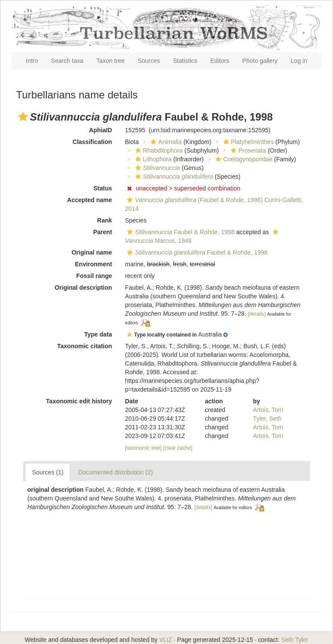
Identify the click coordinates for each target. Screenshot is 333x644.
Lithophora (152, 159)
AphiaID (100, 130)
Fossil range (94, 276)
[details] (257, 314)
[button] (23, 117)
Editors (220, 61)
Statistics (185, 61)
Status (103, 188)
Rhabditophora (158, 150)
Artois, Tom (268, 410)
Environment (94, 264)
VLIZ (166, 640)
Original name (92, 252)
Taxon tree (110, 61)
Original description (83, 288)
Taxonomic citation (85, 346)
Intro (32, 61)
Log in (299, 61)
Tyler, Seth (267, 418)
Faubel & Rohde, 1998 (180, 232)
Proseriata (247, 150)
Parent (103, 232)
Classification (92, 142)
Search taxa (67, 61)
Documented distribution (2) (115, 472)
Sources (149, 61)
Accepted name (90, 200)
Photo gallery (260, 61)
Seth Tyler (295, 640)
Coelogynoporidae (243, 159)
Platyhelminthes (248, 142)
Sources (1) (48, 472)
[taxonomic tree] (143, 448)
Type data (98, 334)
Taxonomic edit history (79, 401)
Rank (104, 220)
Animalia (165, 142)
